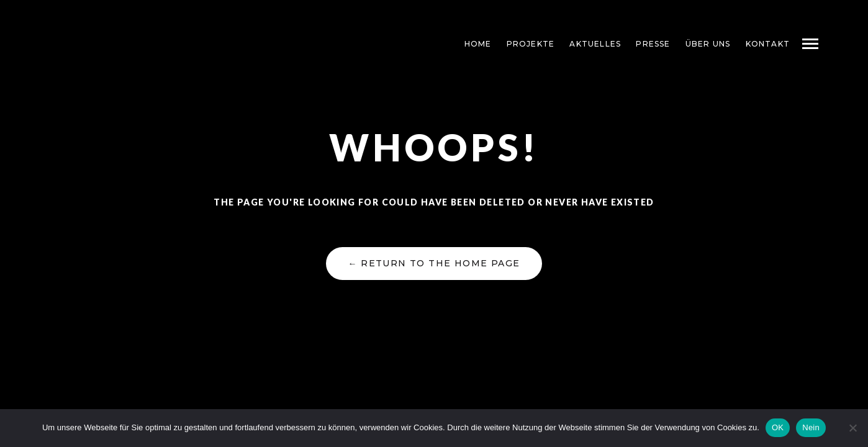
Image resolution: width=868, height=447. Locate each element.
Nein (811, 427)
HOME (478, 44)
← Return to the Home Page (434, 263)
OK (778, 427)
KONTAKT (768, 44)
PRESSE (653, 44)
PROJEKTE (531, 44)
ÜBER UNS (708, 44)
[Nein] (852, 428)
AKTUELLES (595, 44)
